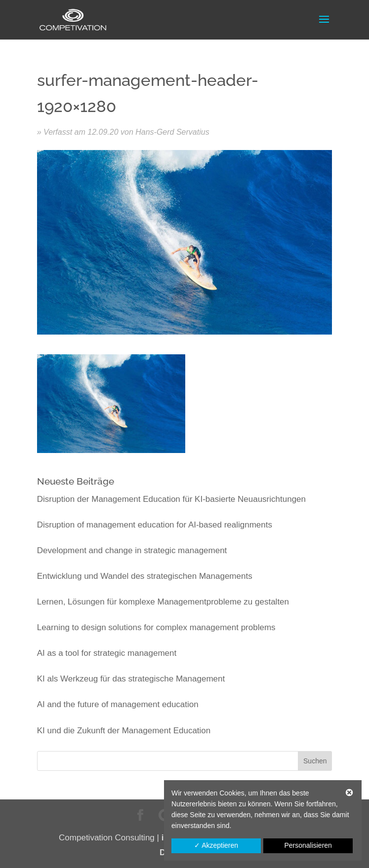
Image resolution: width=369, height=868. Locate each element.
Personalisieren (308, 845)
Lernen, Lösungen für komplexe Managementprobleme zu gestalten (163, 602)
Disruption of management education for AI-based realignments (155, 525)
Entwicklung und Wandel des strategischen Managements (145, 576)
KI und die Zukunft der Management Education (124, 731)
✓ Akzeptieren (216, 845)
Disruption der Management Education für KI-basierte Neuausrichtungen (171, 499)
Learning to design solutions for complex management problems (156, 627)
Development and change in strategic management (132, 550)
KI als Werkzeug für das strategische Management (131, 679)
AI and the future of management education (118, 704)
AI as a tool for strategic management (107, 653)
